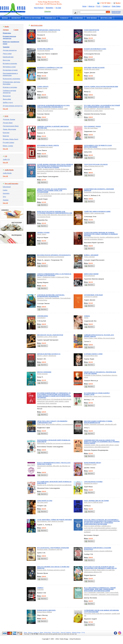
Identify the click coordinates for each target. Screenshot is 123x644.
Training (6, 200)
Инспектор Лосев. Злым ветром (50, 335)
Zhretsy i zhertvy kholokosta (47, 356)
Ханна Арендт (43, 86)
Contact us (106, 6)
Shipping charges (76, 633)
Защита (40, 588)
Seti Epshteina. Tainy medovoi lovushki (50, 521)
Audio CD (6, 159)
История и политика (10, 63)
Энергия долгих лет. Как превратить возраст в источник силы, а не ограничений (52, 190)
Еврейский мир (8, 57)
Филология (7, 96)
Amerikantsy (41, 318)
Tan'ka (86, 318)
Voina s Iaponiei (89, 257)
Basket (118, 3)
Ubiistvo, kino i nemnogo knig (94, 213)
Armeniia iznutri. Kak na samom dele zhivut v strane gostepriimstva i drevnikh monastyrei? (102, 446)
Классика (6, 132)
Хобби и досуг (8, 102)
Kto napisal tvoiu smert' (45, 147)
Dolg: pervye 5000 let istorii (93, 502)
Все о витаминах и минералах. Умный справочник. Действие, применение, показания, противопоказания (100, 589)
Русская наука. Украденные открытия (53, 548)
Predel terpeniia (42, 374)
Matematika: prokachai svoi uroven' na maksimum (54, 443)
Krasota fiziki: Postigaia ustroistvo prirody (51, 570)
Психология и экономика (11, 79)
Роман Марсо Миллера (46, 610)
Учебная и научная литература (9, 91)
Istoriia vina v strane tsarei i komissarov (97, 396)
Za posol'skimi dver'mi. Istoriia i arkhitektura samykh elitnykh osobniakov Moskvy (102, 238)
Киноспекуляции (91, 274)
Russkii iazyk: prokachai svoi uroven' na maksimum (54, 485)
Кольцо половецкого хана (95, 49)
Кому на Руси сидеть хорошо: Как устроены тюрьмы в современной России (55, 212)
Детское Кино (8, 123)
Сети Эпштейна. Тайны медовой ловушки (55, 520)
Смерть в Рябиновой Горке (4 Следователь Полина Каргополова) (54, 275)
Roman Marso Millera (45, 612)
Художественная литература (13, 106)
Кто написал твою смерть (48, 145)
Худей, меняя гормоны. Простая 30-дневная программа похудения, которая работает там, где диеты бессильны (55, 166)
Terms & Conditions (66, 633)
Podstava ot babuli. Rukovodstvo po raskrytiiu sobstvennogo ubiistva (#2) (99, 571)
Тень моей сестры (45, 501)
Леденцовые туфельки (93, 295)
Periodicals (50, 18)
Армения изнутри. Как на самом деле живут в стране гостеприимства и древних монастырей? (102, 442)
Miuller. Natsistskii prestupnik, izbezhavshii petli (100, 424)
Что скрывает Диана (93, 126)
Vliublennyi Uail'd (90, 464)
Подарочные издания (10, 70)
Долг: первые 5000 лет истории (96, 501)
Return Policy (48, 633)
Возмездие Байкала (45, 49)
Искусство (6, 60)
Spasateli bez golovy (91, 483)
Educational (7, 187)
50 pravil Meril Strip (91, 356)
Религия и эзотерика (10, 87)
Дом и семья (7, 53)
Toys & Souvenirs (33, 18)
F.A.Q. (98, 6)
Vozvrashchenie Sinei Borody (47, 32)
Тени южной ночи (92, 30)
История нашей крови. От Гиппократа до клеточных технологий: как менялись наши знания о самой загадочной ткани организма (54, 395)
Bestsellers (50, 8)
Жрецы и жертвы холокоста (49, 354)
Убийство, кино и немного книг (97, 211)
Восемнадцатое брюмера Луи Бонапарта (54, 255)
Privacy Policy (56, 633)
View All (5, 109)
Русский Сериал (8, 142)
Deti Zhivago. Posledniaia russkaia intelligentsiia (100, 149)
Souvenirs (6, 193)
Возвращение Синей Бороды (49, 30)
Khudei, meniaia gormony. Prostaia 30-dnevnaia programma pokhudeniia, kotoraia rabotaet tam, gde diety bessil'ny (54, 171)
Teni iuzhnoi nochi (90, 32)
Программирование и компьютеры (10, 74)
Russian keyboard (116, 11)
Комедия (6, 136)
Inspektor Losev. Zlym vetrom (47, 337)
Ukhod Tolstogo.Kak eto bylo (94, 166)
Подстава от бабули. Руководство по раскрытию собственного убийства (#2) (100, 567)
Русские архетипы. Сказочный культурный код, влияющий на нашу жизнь (102, 106)
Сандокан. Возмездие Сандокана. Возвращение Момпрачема (51, 296)
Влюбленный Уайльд (93, 463)
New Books (92, 18)
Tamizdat (64, 18)
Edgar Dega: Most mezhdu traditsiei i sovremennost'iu (55, 424)
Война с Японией (91, 255)
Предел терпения (44, 372)
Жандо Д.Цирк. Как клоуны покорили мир (101, 86)
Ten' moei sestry (42, 502)
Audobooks (78, 18)
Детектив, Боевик (9, 119)
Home (84, 6)
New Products (39, 8)
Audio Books (7, 173)
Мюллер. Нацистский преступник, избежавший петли (98, 422)
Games (5, 190)
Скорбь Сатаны (43, 232)
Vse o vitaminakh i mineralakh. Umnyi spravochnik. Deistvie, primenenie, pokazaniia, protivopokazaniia (101, 593)
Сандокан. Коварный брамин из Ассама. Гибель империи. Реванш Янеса (54, 106)
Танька (87, 316)
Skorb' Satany (42, 234)
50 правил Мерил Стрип (93, 354)
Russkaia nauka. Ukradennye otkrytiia (50, 549)
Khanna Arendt (42, 88)
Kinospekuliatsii (89, 276)
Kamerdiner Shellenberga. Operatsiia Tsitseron (99, 192)
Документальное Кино (11, 126)
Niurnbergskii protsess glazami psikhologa (98, 551)
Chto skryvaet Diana (91, 128)
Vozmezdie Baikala (43, 50)
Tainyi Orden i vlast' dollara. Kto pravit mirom (99, 338)
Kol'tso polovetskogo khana (93, 50)
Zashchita (40, 589)
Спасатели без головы (93, 482)
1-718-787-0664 (105, 3)
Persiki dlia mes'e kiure (92, 69)
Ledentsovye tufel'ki (91, 297)
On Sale (58, 8)
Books (5, 18)
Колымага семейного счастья (50, 67)
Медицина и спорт (9, 67)
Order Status (116, 6)
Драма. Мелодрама (9, 129)
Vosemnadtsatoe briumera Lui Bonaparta (51, 257)
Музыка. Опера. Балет (11, 139)
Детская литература (10, 50)
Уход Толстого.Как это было (96, 164)
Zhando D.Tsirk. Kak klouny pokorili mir (98, 88)
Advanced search (116, 13)
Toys (4, 197)
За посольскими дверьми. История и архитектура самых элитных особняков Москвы (101, 234)
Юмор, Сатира (8, 146)
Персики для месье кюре (94, 67)
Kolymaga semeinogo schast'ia (47, 69)
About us (91, 6)
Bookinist (16, 18)
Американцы (43, 316)
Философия (7, 99)
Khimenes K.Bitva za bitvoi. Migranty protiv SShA (54, 130)
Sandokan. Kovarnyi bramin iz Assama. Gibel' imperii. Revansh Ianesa (52, 110)
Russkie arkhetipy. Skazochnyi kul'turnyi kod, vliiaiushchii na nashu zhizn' (99, 110)
